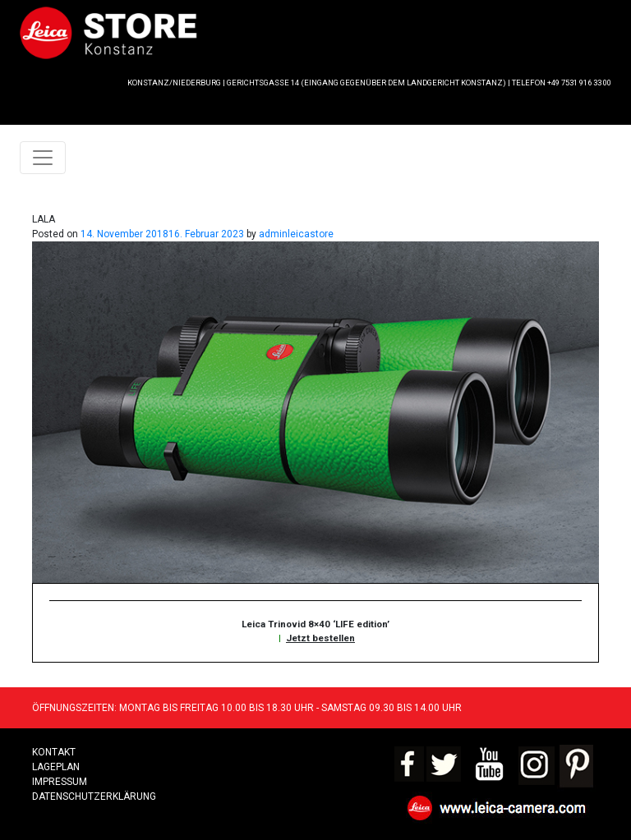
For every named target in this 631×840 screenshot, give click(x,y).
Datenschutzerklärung (94, 796)
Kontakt (54, 752)
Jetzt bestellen (320, 638)
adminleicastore (296, 234)
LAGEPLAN (56, 767)
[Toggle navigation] (43, 158)
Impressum (60, 782)
